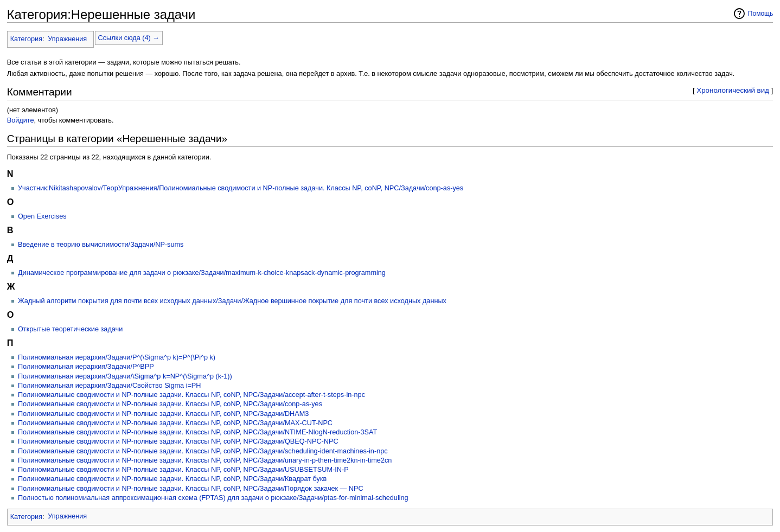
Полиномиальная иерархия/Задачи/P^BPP (86, 367)
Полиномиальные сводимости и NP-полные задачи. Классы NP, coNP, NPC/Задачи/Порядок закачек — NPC (191, 489)
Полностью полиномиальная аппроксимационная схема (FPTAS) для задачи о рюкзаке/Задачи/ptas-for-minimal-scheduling (213, 498)
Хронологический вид (733, 90)
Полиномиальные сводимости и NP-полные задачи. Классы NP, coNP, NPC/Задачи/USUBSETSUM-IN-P (183, 470)
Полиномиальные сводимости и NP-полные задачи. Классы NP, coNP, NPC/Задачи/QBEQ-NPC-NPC (178, 441)
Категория (26, 39)
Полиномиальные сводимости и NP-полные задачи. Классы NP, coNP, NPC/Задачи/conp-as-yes (170, 404)
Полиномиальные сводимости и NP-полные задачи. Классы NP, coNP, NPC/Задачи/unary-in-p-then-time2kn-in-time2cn (205, 460)
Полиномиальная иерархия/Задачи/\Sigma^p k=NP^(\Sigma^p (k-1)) (125, 376)
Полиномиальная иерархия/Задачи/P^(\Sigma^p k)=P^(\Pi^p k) (117, 357)
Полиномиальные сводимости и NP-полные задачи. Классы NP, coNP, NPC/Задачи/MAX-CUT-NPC (175, 423)
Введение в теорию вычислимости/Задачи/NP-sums (101, 245)
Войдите (21, 120)
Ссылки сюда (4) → (129, 38)
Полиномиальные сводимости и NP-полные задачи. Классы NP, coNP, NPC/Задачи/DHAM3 (163, 414)
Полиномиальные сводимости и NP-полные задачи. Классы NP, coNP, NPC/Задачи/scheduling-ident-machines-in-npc (203, 451)
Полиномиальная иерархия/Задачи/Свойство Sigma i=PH (109, 386)
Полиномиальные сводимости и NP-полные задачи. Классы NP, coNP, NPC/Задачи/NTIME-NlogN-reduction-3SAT (197, 432)
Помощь (761, 14)
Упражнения (67, 39)
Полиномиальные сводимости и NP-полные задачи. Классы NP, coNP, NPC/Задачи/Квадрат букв (172, 479)
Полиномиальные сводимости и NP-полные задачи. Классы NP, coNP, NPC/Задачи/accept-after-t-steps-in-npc (191, 395)
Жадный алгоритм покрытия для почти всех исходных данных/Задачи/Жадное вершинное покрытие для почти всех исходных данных (232, 301)
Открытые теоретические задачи (70, 329)
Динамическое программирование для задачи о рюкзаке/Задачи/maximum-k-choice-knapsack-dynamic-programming (202, 273)
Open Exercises (42, 216)
